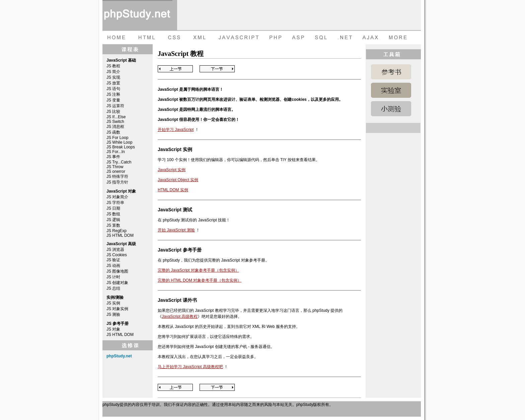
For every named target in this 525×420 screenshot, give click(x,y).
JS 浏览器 (115, 250)
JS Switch (115, 122)
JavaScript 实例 (172, 170)
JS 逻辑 (113, 220)
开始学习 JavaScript (176, 130)
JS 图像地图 (117, 271)
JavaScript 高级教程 (180, 317)
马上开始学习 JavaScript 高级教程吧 (190, 367)
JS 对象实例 (117, 309)
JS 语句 (113, 89)
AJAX (371, 38)
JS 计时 (113, 277)
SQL (322, 38)
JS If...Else (116, 117)
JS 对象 (113, 329)
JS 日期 (113, 208)
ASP (299, 38)
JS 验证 (113, 260)
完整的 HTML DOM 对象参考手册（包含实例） (200, 280)
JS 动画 (113, 266)
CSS (173, 38)
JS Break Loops (121, 147)
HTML (146, 38)
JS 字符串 (115, 203)
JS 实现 (113, 77)
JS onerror (116, 171)
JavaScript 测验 (391, 109)
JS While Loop (119, 142)
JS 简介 (113, 72)
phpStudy (111, 405)
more (399, 38)
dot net (345, 38)
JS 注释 (113, 94)
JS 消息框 (115, 127)
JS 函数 (113, 132)
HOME (116, 38)
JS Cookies (117, 255)
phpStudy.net (119, 356)
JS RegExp (117, 231)
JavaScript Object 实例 (178, 180)
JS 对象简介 (117, 197)
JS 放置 (113, 83)
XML (198, 38)
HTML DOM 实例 (173, 190)
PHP (275, 38)
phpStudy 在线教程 (137, 15)
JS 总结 (113, 288)
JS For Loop (117, 138)
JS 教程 (113, 66)
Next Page (217, 69)
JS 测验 (113, 314)
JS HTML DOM (120, 235)
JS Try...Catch (119, 162)
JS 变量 (113, 100)
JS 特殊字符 (117, 177)
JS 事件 (113, 157)
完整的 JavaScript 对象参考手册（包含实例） (198, 270)
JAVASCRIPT (237, 38)
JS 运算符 (115, 106)
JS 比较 (113, 112)
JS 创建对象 (117, 283)
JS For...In (116, 152)
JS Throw (115, 167)
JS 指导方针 (117, 182)
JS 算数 (113, 225)
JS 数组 (113, 214)
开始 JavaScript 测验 (176, 230)
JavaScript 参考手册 (391, 72)
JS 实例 (113, 303)
